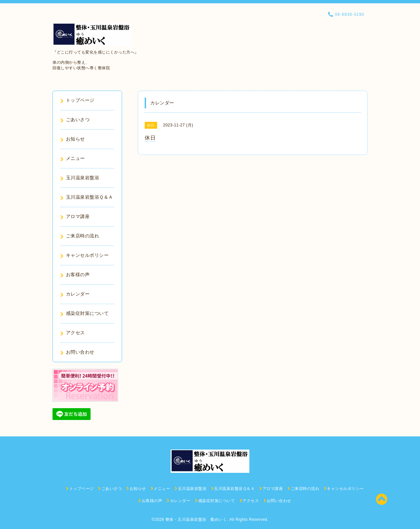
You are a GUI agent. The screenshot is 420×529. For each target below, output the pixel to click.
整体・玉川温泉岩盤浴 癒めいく (196, 519)
